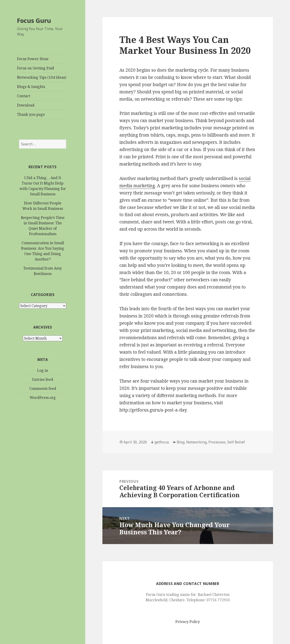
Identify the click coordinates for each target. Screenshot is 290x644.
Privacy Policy (188, 622)
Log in (43, 370)
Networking (196, 442)
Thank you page (31, 114)
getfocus (162, 442)
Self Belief (236, 442)
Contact (24, 96)
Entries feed (43, 379)
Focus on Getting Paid (36, 68)
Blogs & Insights (31, 87)
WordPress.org (43, 398)
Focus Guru (34, 20)
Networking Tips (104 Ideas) (42, 77)
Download (26, 105)
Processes (217, 442)
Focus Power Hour (33, 59)
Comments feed (43, 388)
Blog (181, 442)
